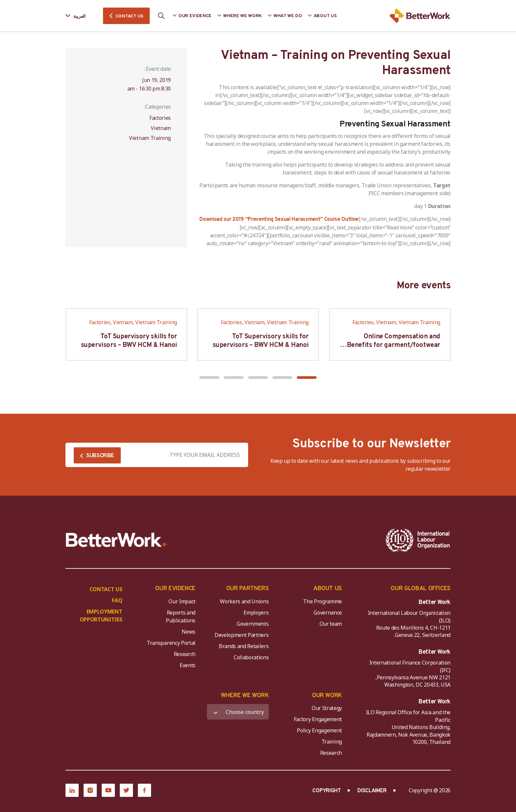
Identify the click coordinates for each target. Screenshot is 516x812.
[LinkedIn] (72, 790)
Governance (328, 613)
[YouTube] (108, 790)
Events (188, 665)
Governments (253, 624)
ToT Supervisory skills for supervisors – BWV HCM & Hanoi (261, 341)
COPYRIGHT (326, 791)
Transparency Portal (171, 643)
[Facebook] (144, 790)
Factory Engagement (318, 719)
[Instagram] (90, 790)
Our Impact (182, 601)
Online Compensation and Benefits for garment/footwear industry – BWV (394, 345)
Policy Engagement (318, 730)
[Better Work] (116, 540)
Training (332, 742)
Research (185, 654)
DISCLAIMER (372, 791)
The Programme (322, 601)
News (189, 632)
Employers (256, 613)
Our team (331, 624)
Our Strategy (327, 708)
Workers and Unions (244, 601)
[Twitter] (126, 790)
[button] (307, 378)
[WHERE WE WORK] (238, 712)
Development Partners (242, 635)
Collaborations (251, 657)
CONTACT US (129, 16)
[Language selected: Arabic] (80, 16)
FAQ (117, 600)
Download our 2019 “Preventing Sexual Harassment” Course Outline (279, 220)
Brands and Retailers (244, 646)
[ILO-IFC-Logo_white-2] (418, 540)
